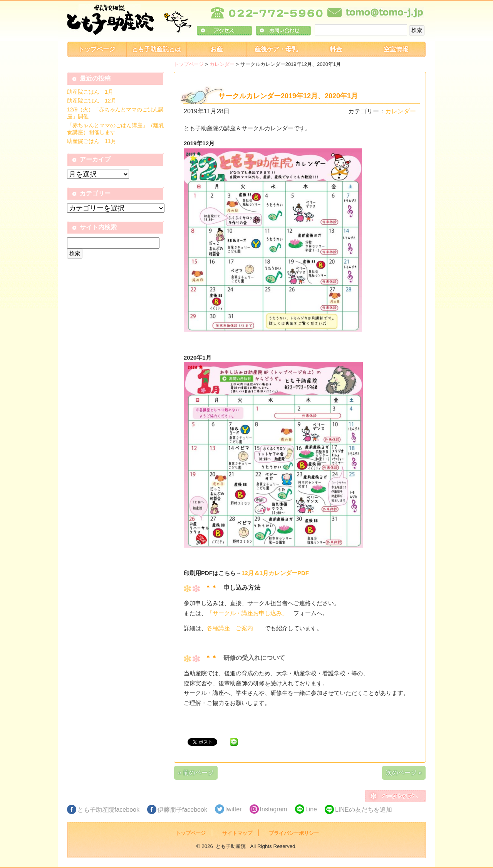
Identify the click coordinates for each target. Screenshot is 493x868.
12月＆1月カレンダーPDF (275, 573)
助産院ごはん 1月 (90, 92)
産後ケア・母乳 (276, 49)
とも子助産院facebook (108, 810)
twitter (234, 809)
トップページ (97, 49)
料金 (336, 49)
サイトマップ (237, 833)
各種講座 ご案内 (236, 628)
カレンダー (222, 64)
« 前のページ (196, 773)
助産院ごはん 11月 (92, 141)
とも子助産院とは (156, 49)
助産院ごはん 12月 (92, 101)
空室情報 (396, 49)
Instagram (274, 809)
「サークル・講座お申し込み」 (247, 613)
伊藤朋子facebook (182, 810)
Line (311, 809)
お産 (216, 49)
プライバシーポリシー (294, 833)
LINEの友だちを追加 (364, 810)
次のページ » (404, 773)
